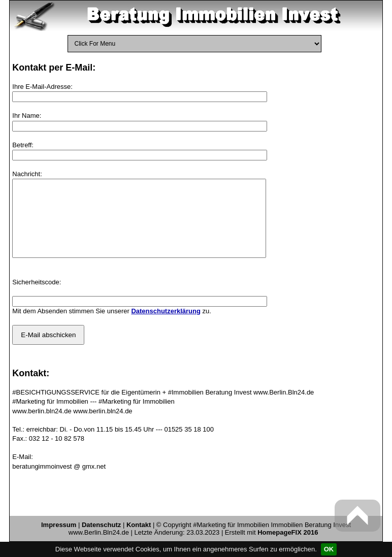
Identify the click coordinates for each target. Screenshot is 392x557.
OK (329, 549)
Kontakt (139, 540)
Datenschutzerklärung (166, 326)
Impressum (59, 540)
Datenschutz (101, 540)
